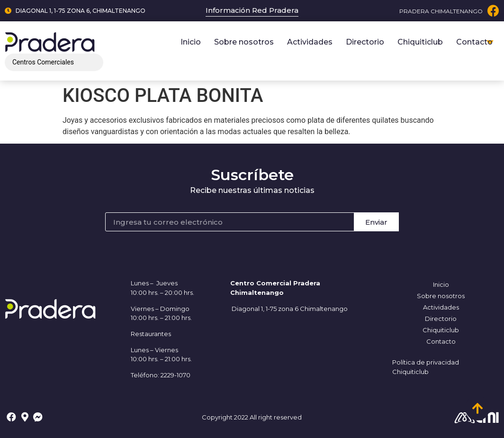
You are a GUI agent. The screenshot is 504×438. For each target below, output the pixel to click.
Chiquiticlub (420, 42)
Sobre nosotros (244, 42)
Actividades (310, 42)
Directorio (365, 42)
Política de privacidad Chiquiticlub (426, 367)
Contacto (474, 42)
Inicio (191, 42)
